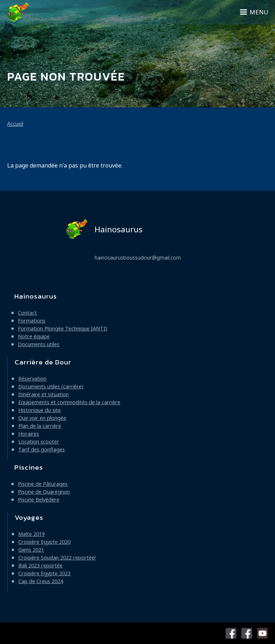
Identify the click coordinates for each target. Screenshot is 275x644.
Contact (27, 313)
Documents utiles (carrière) (51, 386)
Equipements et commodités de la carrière (69, 402)
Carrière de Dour (43, 362)
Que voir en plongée (42, 418)
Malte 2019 (32, 534)
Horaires (29, 434)
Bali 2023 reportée (40, 565)
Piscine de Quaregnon (44, 492)
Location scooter (39, 442)
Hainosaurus (104, 229)
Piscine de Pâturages (43, 484)
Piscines (29, 467)
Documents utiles (39, 344)
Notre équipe (34, 336)
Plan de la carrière (40, 426)
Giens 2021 (31, 550)
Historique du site (40, 410)
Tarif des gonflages (42, 449)
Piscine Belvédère (39, 500)
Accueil (15, 124)
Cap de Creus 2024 (41, 581)
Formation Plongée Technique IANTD (63, 328)
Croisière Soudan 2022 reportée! (57, 558)
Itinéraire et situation (44, 394)
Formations (32, 321)
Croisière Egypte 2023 (44, 573)
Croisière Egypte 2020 (44, 542)
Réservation (32, 379)
